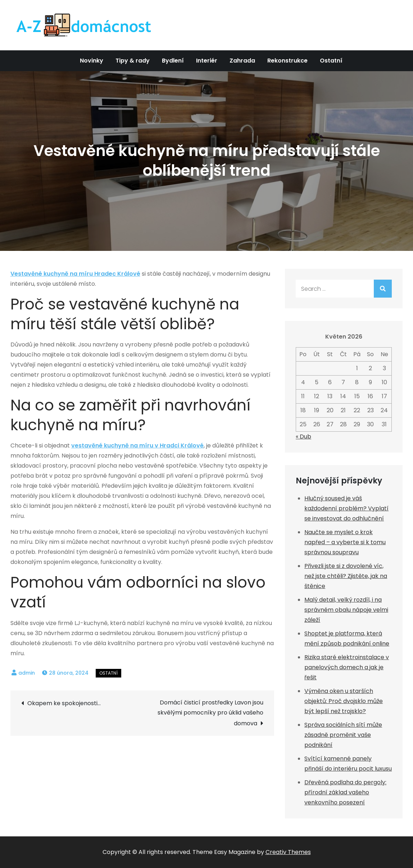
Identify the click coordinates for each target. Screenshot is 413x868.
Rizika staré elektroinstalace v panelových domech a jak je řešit (347, 667)
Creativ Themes (288, 852)
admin (27, 673)
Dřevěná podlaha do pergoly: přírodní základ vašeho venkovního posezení (345, 792)
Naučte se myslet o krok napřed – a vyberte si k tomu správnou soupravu (345, 542)
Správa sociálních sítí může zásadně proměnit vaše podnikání (343, 735)
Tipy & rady (133, 61)
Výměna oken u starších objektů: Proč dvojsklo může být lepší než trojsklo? (344, 701)
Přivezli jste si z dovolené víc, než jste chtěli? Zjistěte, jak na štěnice (346, 576)
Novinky (92, 61)
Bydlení (173, 61)
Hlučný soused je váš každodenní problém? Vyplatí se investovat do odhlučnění (346, 508)
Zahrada (242, 61)
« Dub (303, 437)
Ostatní (331, 61)
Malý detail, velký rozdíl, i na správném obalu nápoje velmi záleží (346, 610)
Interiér (207, 61)
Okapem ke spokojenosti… (64, 703)
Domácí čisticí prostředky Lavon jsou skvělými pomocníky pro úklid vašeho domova (210, 713)
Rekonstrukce (287, 61)
